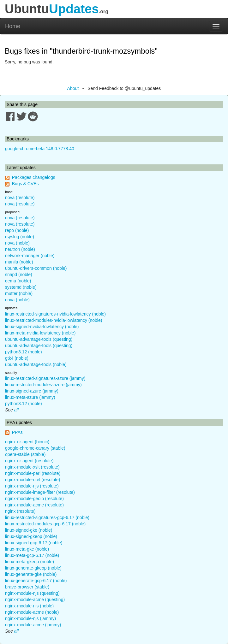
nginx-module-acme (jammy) (33, 625)
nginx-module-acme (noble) (32, 612)
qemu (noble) (18, 281)
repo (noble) (17, 230)
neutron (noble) (20, 249)
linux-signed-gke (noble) (29, 530)
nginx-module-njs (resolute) (32, 486)
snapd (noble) (19, 275)
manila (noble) (19, 262)
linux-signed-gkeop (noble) (31, 536)
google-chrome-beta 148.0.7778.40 (40, 149)
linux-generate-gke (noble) (31, 574)
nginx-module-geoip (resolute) (34, 499)
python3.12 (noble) (24, 352)
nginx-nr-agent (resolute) (29, 461)
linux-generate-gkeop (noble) (33, 568)
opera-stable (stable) (25, 454)
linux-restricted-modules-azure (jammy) (43, 385)
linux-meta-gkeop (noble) (30, 562)
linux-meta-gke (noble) (27, 549)
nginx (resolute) (20, 511)
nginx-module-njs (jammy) (30, 618)
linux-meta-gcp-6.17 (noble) (32, 555)
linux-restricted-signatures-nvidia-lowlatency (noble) (55, 314)
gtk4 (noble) (17, 358)
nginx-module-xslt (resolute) (32, 467)
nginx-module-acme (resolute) (34, 505)
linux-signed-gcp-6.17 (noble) (34, 543)
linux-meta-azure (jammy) (30, 397)
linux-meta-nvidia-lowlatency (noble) (40, 333)
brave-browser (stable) (27, 587)
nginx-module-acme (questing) (35, 600)
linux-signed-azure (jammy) (32, 391)
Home (13, 26)
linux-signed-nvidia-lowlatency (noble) (42, 327)
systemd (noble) (21, 287)
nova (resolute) (20, 198)
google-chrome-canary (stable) (35, 448)
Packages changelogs (34, 177)
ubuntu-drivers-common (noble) (36, 268)
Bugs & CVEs (25, 184)
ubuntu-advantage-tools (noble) (36, 364)
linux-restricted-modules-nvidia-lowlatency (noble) (54, 320)
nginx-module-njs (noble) (29, 606)
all (16, 410)
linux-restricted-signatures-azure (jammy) (45, 378)
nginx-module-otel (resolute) (33, 480)
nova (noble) (17, 243)
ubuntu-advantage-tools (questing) (39, 339)
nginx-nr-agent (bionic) (27, 442)
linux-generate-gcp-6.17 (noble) (36, 581)
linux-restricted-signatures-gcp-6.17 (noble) (47, 517)
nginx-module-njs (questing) (32, 593)
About (73, 88)
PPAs (17, 432)
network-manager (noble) (30, 256)
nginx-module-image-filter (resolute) (40, 492)
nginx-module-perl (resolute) (33, 473)
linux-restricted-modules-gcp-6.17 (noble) (45, 524)
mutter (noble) (19, 293)
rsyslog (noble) (20, 237)
